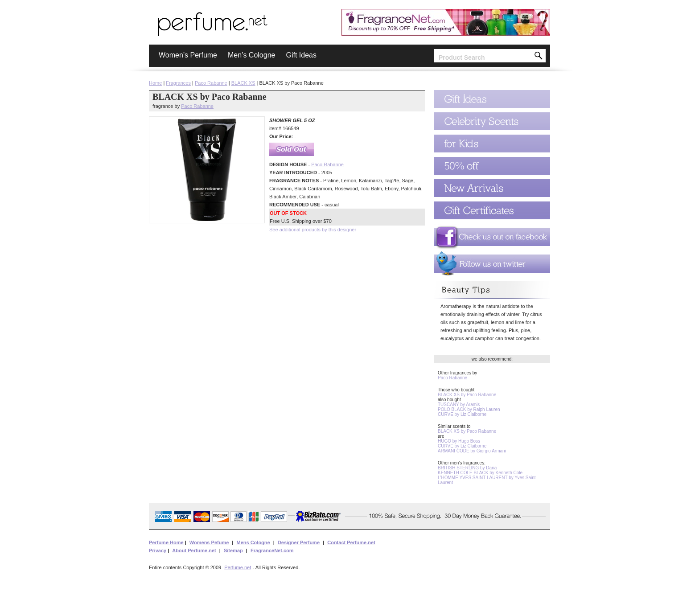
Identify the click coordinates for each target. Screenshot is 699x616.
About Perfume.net (194, 550)
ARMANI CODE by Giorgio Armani (472, 451)
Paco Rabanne (211, 83)
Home (155, 83)
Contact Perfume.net (351, 542)
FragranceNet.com (272, 550)
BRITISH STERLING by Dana (467, 468)
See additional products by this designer (313, 230)
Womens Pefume (209, 542)
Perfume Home (166, 542)
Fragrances (178, 83)
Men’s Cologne (251, 55)
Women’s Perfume (188, 55)
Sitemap (233, 550)
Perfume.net (238, 567)
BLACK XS (243, 83)
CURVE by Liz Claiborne (462, 414)
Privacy (158, 550)
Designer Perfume (299, 542)
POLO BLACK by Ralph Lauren (469, 409)
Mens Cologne (253, 542)
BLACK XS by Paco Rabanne (467, 395)
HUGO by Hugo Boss (459, 441)
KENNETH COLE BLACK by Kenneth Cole (480, 473)
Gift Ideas (301, 55)
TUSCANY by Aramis (459, 405)
